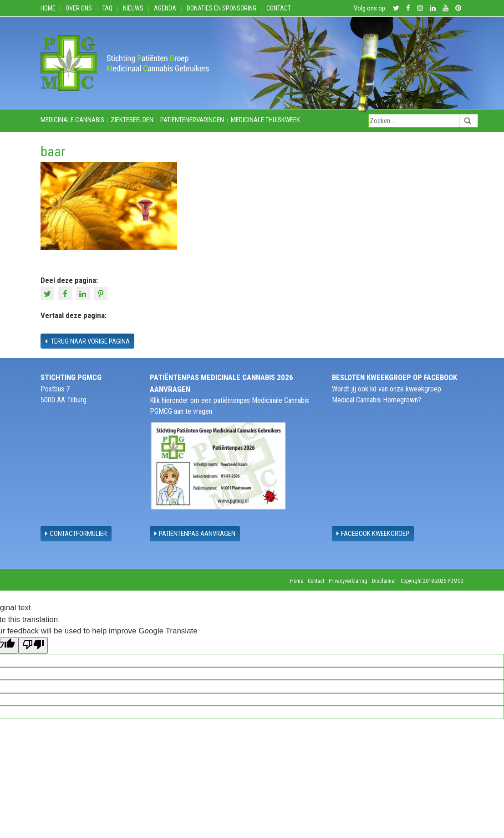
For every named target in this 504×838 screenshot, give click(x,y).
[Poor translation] (33, 646)
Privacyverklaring (348, 581)
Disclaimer (384, 581)
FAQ (107, 8)
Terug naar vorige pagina (87, 341)
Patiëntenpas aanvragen (195, 534)
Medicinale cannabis (72, 120)
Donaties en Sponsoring (221, 8)
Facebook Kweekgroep (373, 534)
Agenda (165, 8)
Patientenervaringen (192, 120)
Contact (279, 8)
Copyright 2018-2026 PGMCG (432, 581)
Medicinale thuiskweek (265, 120)
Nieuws (133, 8)
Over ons (79, 8)
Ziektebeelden (132, 120)
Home (48, 8)
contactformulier (76, 534)
